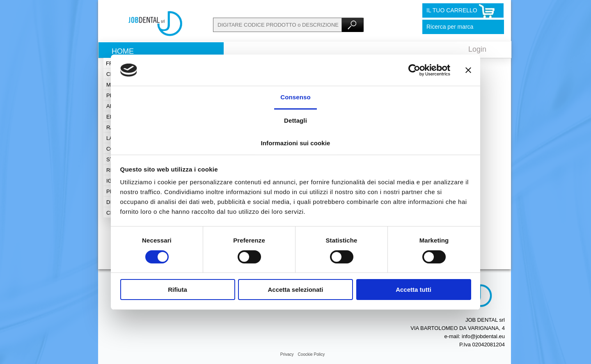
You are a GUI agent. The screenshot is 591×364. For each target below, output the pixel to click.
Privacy (287, 354)
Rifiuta (178, 290)
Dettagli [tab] (295, 120)
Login (477, 49)
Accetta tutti (413, 290)
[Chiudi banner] (468, 70)
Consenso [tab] (295, 97)
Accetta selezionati (295, 290)
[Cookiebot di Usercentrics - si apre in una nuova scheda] (414, 70)
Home (123, 51)
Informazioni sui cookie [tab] (296, 143)
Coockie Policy (312, 354)
